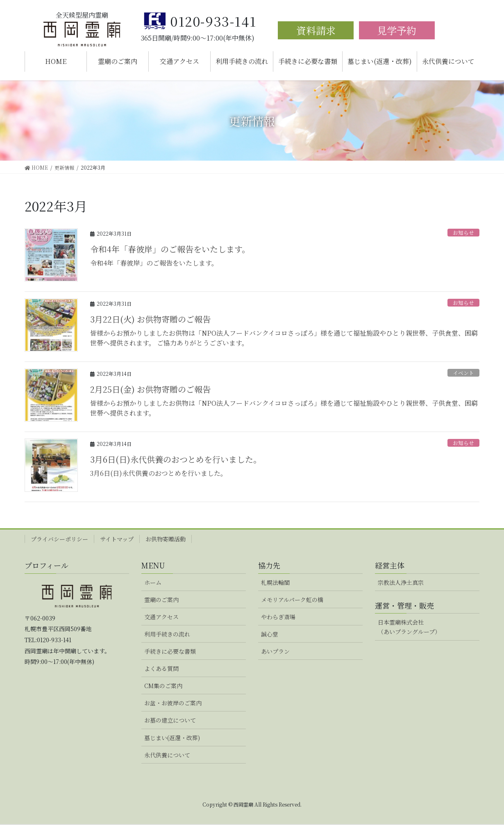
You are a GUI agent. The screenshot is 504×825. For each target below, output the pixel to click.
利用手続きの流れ (167, 634)
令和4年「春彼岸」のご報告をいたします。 (170, 249)
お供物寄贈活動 (166, 539)
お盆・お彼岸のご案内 (173, 703)
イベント (463, 373)
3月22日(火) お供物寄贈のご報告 (150, 319)
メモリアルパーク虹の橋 (292, 600)
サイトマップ (117, 539)
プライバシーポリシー (59, 539)
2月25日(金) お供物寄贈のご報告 (150, 389)
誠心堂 (270, 634)
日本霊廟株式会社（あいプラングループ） (409, 627)
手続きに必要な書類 (170, 651)
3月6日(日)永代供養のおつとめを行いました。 (176, 459)
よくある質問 (161, 668)
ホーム (153, 582)
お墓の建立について (170, 720)
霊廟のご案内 (161, 600)
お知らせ (463, 233)
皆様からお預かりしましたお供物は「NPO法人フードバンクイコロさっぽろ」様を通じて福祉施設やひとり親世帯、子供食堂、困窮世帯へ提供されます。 (284, 408)
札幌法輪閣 (275, 582)
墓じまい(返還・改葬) (172, 738)
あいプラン (275, 651)
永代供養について (167, 755)
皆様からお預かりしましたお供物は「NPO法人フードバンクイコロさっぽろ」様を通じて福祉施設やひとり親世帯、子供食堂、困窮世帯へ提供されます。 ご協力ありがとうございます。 (284, 338)
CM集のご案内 (163, 686)
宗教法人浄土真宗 (401, 582)
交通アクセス (161, 617)
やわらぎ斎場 (278, 617)
